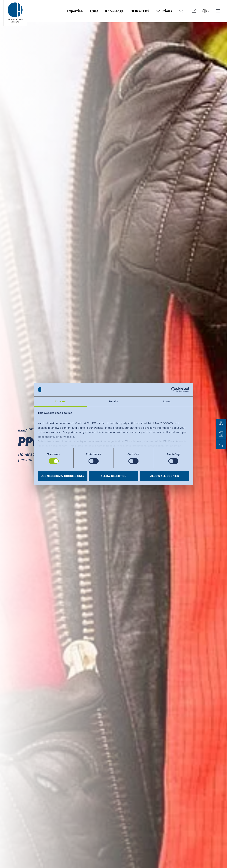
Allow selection (114, 476)
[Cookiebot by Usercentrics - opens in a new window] (174, 390)
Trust (94, 11)
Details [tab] (113, 401)
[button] (221, 444)
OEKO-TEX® (140, 11)
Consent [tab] (60, 401)
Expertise (75, 11)
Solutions (164, 11)
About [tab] (167, 401)
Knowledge (114, 11)
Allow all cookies (164, 476)
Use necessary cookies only (63, 476)
